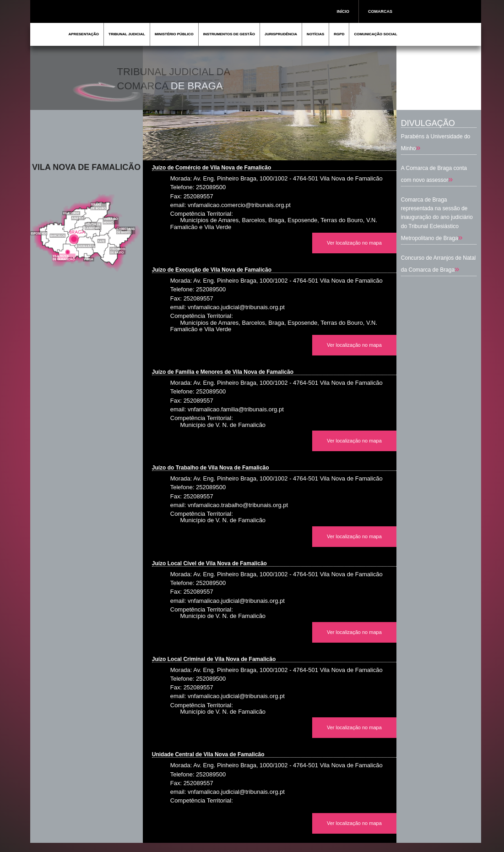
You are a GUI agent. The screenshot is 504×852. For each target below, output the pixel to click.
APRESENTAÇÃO (84, 34)
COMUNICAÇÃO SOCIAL (375, 34)
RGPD (339, 34)
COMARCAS (380, 11)
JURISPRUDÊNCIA (281, 34)
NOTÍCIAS (315, 34)
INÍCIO (343, 11)
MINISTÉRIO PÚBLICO (174, 34)
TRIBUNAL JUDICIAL (127, 34)
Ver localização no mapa (354, 243)
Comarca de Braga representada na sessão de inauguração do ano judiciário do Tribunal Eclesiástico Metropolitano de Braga (437, 219)
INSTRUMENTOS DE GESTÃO (229, 34)
